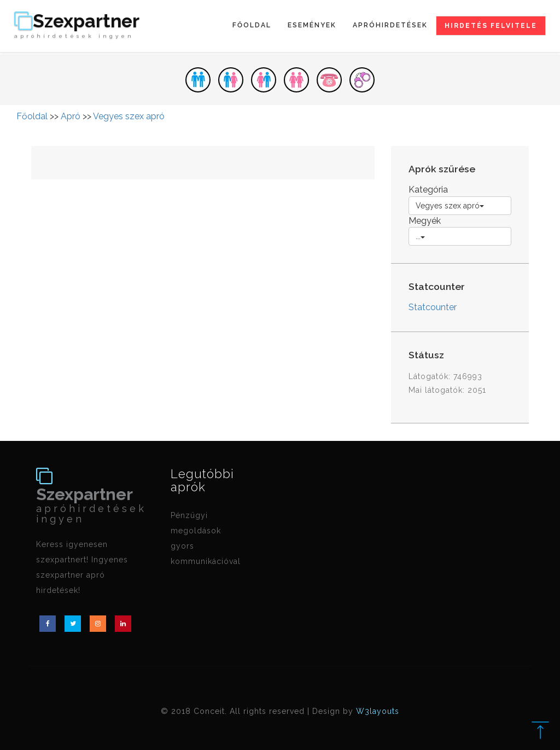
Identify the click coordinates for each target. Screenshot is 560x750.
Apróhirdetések (390, 25)
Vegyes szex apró (129, 116)
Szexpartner (77, 26)
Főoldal (252, 25)
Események (312, 25)
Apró (71, 116)
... (420, 236)
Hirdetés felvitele (491, 26)
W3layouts (378, 711)
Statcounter (433, 307)
